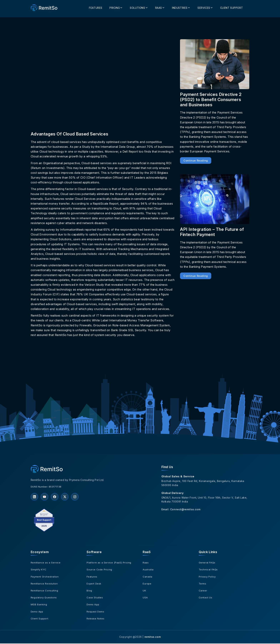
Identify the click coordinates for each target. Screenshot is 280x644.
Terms (203, 584)
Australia (148, 570)
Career (203, 591)
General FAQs (207, 563)
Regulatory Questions (44, 598)
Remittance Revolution (45, 584)
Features (96, 7)
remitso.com (153, 637)
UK (144, 591)
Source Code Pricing (100, 570)
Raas (146, 563)
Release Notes (96, 619)
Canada (148, 577)
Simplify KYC (39, 570)
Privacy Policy (208, 577)
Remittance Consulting (45, 591)
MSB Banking (39, 605)
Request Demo (96, 612)
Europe (147, 584)
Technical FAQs (209, 570)
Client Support (232, 7)
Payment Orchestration (45, 577)
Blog (89, 591)
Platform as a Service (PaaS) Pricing (110, 563)
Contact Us (206, 598)
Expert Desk (94, 584)
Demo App (37, 612)
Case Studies (95, 598)
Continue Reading (196, 161)
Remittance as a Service (46, 563)
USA (145, 598)
